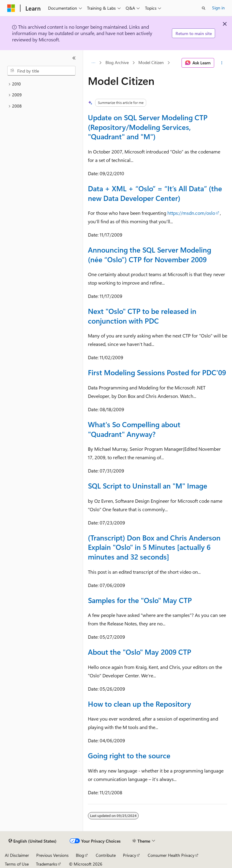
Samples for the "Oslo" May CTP (140, 600)
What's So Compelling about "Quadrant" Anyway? (134, 429)
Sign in (218, 8)
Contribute (106, 855)
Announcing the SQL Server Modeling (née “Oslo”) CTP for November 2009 (150, 254)
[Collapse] (74, 58)
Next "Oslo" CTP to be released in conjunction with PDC (142, 316)
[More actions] (222, 63)
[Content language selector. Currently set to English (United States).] (32, 841)
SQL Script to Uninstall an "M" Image (148, 486)
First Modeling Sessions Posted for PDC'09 (157, 372)
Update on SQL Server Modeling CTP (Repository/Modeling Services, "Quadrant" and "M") (148, 127)
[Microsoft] (11, 8)
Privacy (130, 855)
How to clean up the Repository (140, 704)
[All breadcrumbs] (93, 63)
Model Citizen (151, 63)
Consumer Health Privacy (171, 855)
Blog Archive (117, 63)
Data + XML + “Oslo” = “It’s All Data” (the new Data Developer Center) (155, 193)
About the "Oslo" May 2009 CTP (140, 652)
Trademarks (47, 864)
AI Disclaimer (17, 855)
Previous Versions (52, 855)
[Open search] (204, 8)
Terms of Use (17, 864)
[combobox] (41, 71)
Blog (80, 855)
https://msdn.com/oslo (191, 213)
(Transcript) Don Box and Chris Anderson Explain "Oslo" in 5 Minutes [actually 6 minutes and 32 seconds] (154, 547)
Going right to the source (129, 755)
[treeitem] (41, 84)
